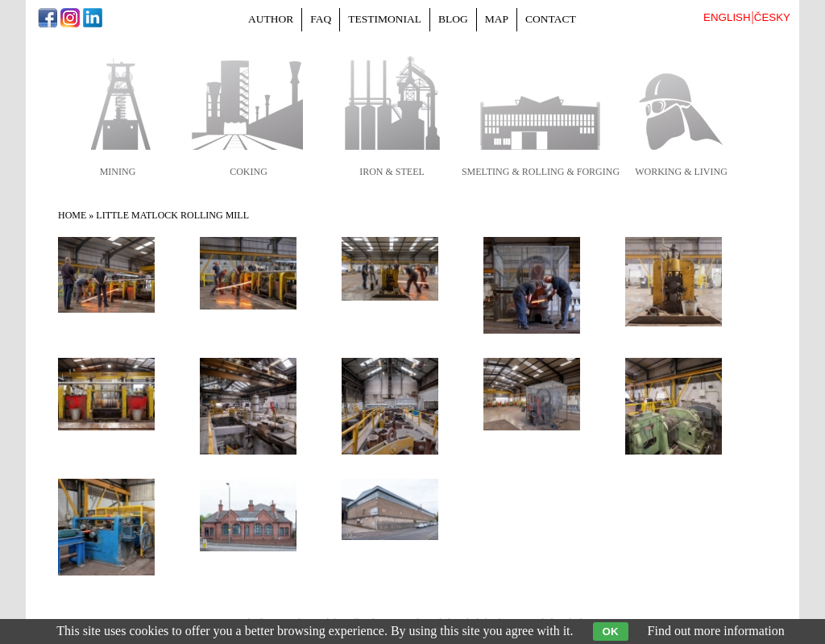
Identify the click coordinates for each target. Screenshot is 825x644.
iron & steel (392, 172)
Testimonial (385, 19)
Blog (453, 19)
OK (611, 632)
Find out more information (716, 631)
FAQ (321, 19)
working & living (681, 172)
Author (271, 19)
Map (497, 19)
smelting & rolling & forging (541, 172)
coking (249, 172)
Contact (551, 19)
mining (118, 172)
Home (72, 215)
